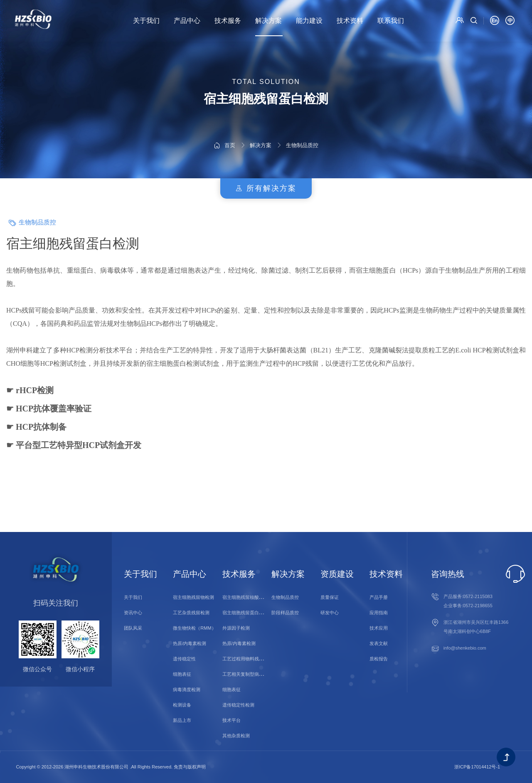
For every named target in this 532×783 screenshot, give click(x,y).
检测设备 (182, 705)
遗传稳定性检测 (238, 705)
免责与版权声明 (190, 767)
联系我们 (391, 21)
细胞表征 (182, 674)
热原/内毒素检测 (190, 643)
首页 (230, 121)
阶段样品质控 (285, 613)
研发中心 (330, 613)
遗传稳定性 (184, 659)
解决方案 (268, 21)
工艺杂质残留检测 (191, 613)
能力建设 (309, 21)
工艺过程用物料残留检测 (248, 659)
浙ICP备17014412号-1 (477, 767)
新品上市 (182, 720)
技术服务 (228, 21)
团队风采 (133, 628)
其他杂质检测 (236, 736)
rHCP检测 (35, 390)
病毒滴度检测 (187, 689)
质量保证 (330, 597)
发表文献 (379, 643)
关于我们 (146, 21)
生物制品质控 (302, 121)
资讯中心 (133, 613)
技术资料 (350, 21)
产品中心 (187, 21)
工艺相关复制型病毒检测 (248, 674)
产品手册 (379, 597)
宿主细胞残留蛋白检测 (245, 613)
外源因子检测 (236, 628)
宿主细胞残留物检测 (193, 597)
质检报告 (379, 659)
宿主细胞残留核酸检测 (245, 597)
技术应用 (379, 628)
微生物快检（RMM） (194, 628)
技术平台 (232, 720)
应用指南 (379, 613)
